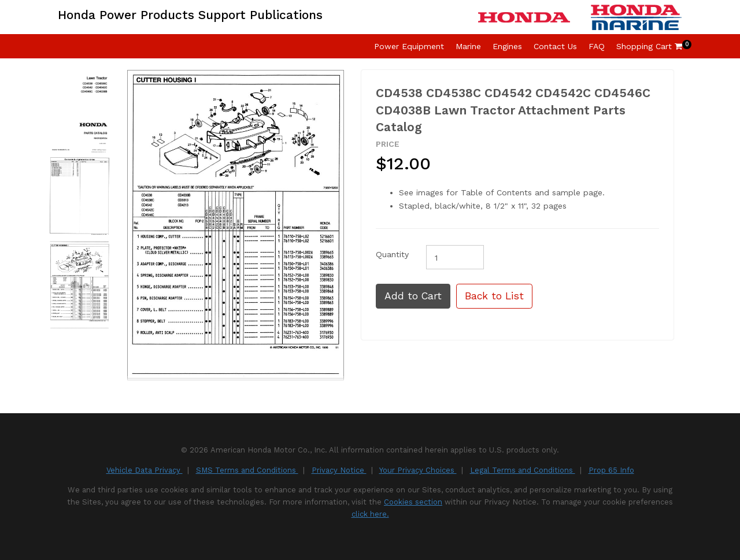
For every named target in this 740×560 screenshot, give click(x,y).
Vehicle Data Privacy (145, 470)
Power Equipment (409, 46)
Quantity (392, 254)
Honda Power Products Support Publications (190, 15)
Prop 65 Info (611, 470)
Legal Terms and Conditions (523, 470)
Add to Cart (413, 296)
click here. (370, 514)
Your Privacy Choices (418, 470)
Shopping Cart (649, 46)
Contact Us (555, 46)
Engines (507, 46)
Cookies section (413, 502)
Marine (468, 46)
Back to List (494, 296)
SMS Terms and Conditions (247, 470)
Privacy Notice (339, 470)
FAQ (597, 46)
